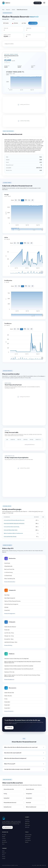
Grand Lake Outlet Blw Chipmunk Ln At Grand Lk (14, 523)
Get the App (38, 3)
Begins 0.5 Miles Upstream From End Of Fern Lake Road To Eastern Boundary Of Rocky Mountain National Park (22, 676)
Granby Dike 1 (7, 705)
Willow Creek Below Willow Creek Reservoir (13, 533)
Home (3, 10)
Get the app (9, 728)
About (3, 851)
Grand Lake (28, 803)
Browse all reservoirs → (9, 711)
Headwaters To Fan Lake (9, 672)
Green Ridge (7, 595)
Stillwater (6, 607)
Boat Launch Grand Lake (9, 569)
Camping (4, 840)
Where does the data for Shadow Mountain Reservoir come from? (21, 747)
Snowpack (27, 820)
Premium (4, 853)
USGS (35, 865)
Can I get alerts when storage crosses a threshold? (17, 769)
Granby (6, 699)
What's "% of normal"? (10, 764)
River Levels (28, 825)
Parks (3, 844)
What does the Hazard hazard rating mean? (15, 758)
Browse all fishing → (9, 645)
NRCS (40, 865)
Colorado (13, 10)
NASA (43, 865)
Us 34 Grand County (8, 572)
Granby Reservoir (8, 807)
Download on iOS (7, 827)
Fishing (4, 838)
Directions (15, 23)
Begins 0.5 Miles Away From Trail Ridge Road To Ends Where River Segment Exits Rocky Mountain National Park (23, 662)
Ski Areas (4, 835)
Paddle (4, 837)
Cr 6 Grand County (8, 576)
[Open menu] (44, 3)
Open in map (33, 23)
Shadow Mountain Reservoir (10, 627)
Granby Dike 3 (7, 708)
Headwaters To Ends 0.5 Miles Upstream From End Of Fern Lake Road (19, 666)
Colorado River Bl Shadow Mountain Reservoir (14, 520)
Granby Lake (7, 630)
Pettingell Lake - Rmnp (9, 636)
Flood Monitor (28, 840)
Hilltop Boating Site (8, 566)
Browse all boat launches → (10, 582)
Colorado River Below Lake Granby (12, 527)
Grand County (7, 563)
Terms (3, 855)
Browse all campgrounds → (10, 614)
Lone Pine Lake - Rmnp (9, 633)
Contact (4, 858)
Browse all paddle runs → (10, 680)
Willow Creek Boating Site (10, 579)
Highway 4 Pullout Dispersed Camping (12, 601)
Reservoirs (8, 10)
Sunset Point (7, 610)
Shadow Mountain (8, 696)
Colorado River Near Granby (10, 537)
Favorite (6, 23)
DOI (45, 865)
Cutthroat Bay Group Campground (11, 604)
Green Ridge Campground (10, 598)
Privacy (4, 857)
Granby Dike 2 (7, 702)
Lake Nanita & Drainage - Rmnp (11, 642)
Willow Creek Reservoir (31, 807)
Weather (27, 842)
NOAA (38, 865)
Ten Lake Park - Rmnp (9, 639)
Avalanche (27, 827)
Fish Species (28, 838)
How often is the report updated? (13, 753)
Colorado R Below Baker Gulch (11, 530)
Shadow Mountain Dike (9, 693)
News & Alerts (28, 837)
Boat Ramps (5, 842)
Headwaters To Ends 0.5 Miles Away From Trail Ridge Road (16, 659)
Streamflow (27, 821)
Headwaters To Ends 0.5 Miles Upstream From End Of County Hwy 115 (19, 669)
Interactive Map (28, 835)
